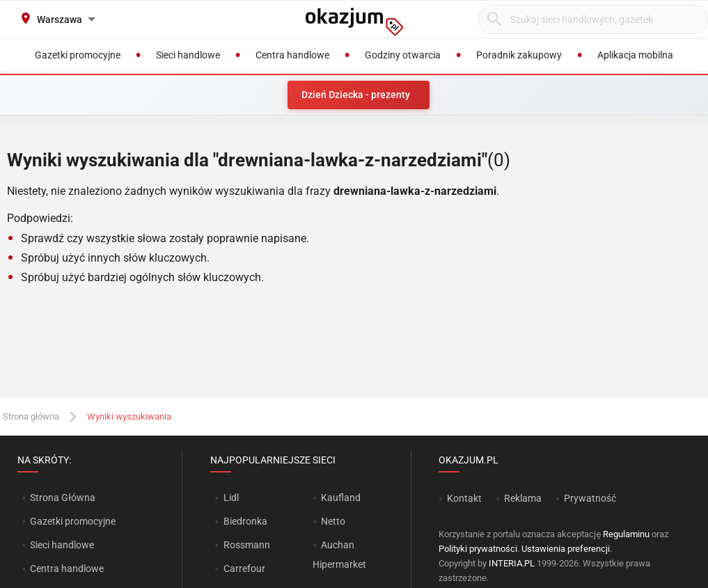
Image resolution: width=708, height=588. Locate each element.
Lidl (231, 498)
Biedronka (245, 521)
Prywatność (590, 498)
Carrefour (244, 569)
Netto (333, 521)
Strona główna (31, 416)
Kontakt (464, 498)
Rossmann (247, 545)
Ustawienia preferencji (566, 549)
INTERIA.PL (512, 563)
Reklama (523, 498)
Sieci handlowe (62, 545)
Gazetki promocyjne (73, 521)
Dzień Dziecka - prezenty (356, 95)
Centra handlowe (67, 569)
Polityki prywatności (478, 549)
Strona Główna (62, 498)
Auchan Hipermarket (339, 555)
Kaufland (341, 498)
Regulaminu (626, 534)
